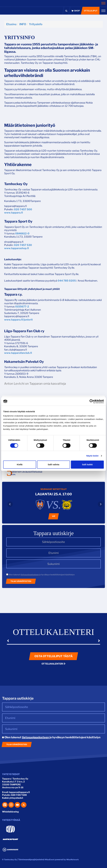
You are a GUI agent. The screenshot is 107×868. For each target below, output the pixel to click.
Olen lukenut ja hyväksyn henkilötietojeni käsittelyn (40, 575)
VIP (54, 516)
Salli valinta (54, 464)
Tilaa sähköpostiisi (21, 581)
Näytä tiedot (92, 456)
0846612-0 (22, 233)
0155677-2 (22, 307)
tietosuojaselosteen (30, 575)
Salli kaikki (87, 464)
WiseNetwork (73, 860)
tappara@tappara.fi (19, 792)
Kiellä (20, 464)
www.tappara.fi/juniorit (18, 320)
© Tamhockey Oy (9, 860)
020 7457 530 (23, 245)
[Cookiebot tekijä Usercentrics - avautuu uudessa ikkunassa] (92, 401)
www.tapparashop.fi (17, 248)
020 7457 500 (23, 209)
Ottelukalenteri (54, 664)
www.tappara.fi (14, 213)
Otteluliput (90, 11)
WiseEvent (50, 860)
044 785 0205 (67, 281)
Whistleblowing (10, 812)
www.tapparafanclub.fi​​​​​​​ (18, 353)
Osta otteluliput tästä (53, 656)
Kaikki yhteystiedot (13, 798)
